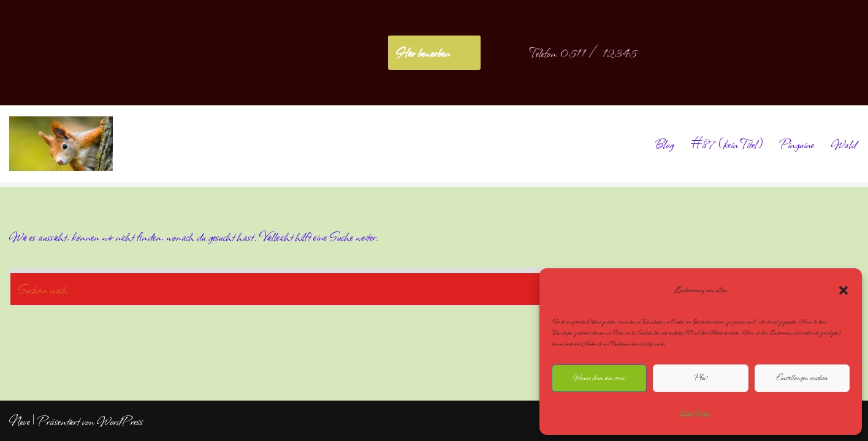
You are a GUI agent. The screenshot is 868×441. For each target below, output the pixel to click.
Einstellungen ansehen (802, 378)
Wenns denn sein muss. (599, 378)
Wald (844, 144)
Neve (20, 421)
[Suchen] (420, 287)
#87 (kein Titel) (727, 144)
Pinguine (797, 144)
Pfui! (701, 378)
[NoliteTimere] (61, 144)
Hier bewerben (423, 53)
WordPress (120, 421)
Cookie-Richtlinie (695, 413)
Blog (664, 144)
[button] (843, 290)
